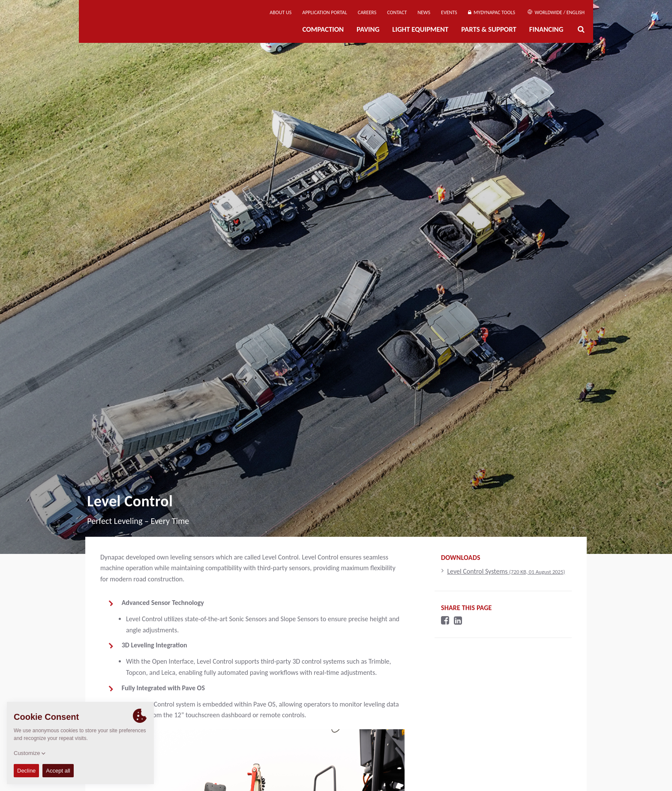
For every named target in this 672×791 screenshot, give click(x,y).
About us (280, 12)
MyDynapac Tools (492, 12)
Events (449, 12)
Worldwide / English (556, 12)
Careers (367, 12)
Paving (368, 29)
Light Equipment (420, 29)
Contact (397, 12)
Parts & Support (489, 29)
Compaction (323, 29)
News (424, 12)
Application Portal (325, 12)
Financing (546, 29)
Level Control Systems (506, 571)
